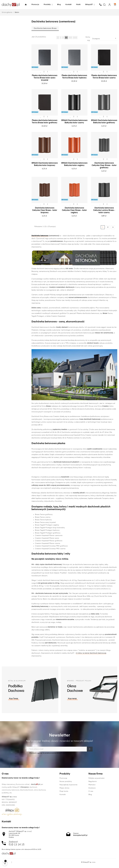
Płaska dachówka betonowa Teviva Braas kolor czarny (104, 77)
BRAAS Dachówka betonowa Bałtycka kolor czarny (74, 122)
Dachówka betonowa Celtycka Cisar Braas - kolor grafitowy (104, 165)
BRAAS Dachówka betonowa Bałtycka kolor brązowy (45, 164)
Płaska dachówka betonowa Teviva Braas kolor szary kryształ (45, 78)
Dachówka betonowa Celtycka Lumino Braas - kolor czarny (104, 210)
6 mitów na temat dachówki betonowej (91, 653)
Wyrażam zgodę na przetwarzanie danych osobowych (49, 753)
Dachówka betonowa (40, 236)
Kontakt (63, 832)
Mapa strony (64, 826)
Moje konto (64, 829)
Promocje (63, 816)
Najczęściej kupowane (68, 822)
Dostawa (92, 829)
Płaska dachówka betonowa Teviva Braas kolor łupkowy (74, 77)
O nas (91, 832)
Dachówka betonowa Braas (45, 28)
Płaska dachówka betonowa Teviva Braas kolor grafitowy (45, 122)
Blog (90, 835)
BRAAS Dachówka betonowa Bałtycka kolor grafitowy (104, 122)
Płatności (92, 826)
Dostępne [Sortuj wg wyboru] (104, 38)
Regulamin (93, 822)
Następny (113, 227)
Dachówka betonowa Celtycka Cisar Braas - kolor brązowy (45, 210)
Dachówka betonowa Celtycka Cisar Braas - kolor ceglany (74, 210)
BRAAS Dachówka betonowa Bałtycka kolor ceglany (74, 164)
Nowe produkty (66, 819)
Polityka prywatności (97, 819)
